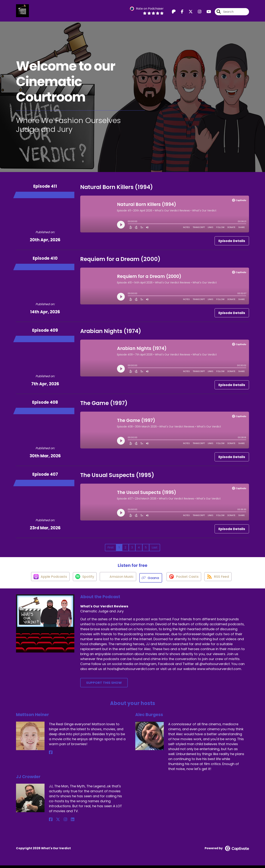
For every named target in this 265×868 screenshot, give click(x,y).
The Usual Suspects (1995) (117, 478)
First (111, 550)
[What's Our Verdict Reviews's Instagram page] (197, 13)
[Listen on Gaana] (152, 580)
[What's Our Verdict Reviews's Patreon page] (174, 13)
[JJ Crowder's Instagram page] (60, 822)
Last (155, 550)
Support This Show (104, 685)
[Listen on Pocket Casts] (185, 580)
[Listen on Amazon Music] (117, 580)
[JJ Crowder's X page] (55, 822)
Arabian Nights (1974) (111, 334)
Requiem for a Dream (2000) (120, 262)
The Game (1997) (104, 406)
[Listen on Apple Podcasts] (46, 580)
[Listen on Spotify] (82, 580)
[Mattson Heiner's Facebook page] (51, 755)
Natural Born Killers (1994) (117, 190)
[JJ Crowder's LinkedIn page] (64, 822)
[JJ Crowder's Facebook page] (51, 822)
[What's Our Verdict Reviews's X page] (188, 13)
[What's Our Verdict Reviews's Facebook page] (180, 13)
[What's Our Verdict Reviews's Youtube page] (207, 13)
